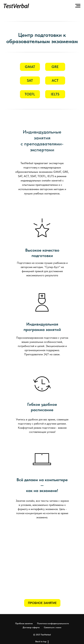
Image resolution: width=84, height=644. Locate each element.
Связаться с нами (53, 627)
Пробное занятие (24, 623)
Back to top (42, 642)
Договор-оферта (31, 627)
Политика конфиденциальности (53, 623)
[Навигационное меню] (78, 6)
